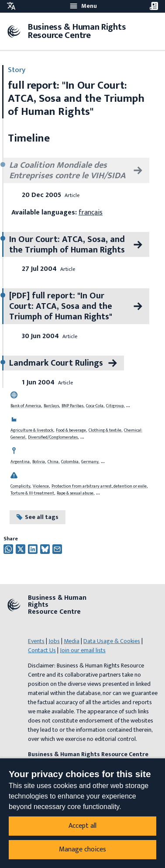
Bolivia (39, 462)
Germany (90, 462)
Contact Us (42, 650)
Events (36, 641)
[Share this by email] (57, 549)
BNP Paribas (72, 406)
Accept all (82, 826)
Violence (41, 486)
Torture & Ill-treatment (32, 493)
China (53, 462)
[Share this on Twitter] (21, 549)
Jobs (54, 641)
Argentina (20, 462)
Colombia (70, 462)
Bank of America (26, 406)
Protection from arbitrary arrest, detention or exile (99, 486)
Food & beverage (71, 430)
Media (72, 641)
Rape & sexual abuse (75, 493)
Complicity (20, 486)
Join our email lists (83, 650)
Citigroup (115, 406)
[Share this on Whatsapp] (8, 549)
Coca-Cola (95, 406)
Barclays (51, 406)
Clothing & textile (105, 430)
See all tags (38, 517)
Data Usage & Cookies (112, 641)
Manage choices (82, 849)
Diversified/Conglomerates (53, 437)
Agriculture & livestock (32, 430)
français (91, 213)
